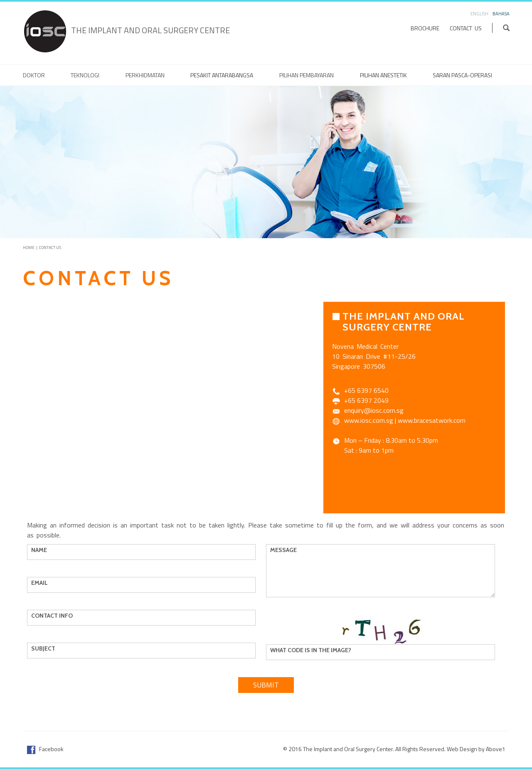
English (479, 14)
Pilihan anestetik (383, 75)
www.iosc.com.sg (369, 420)
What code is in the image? (313, 650)
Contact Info (54, 616)
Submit (266, 685)
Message (286, 550)
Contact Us (466, 28)
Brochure (425, 28)
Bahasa (501, 14)
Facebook (45, 749)
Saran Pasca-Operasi (462, 75)
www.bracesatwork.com (432, 420)
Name (41, 550)
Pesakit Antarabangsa (222, 75)
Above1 (496, 749)
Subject (45, 648)
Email (42, 583)
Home (29, 248)
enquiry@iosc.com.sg (374, 410)
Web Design (462, 749)
